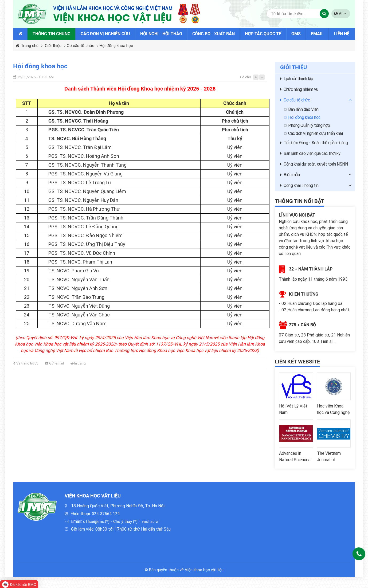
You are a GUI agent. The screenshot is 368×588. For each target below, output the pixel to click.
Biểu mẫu (290, 175)
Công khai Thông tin (299, 185)
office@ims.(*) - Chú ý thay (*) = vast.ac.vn (121, 522)
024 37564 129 (106, 514)
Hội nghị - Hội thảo (161, 34)
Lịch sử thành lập (297, 79)
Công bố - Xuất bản (214, 34)
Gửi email (54, 363)
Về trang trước (26, 363)
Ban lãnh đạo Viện (301, 109)
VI (340, 14)
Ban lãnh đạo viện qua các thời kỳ (310, 153)
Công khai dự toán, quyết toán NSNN (314, 164)
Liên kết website (297, 362)
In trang (78, 363)
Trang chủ (27, 46)
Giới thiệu (53, 46)
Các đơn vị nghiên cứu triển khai (313, 133)
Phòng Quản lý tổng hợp (307, 125)
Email (317, 34)
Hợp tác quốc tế (263, 34)
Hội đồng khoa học (116, 46)
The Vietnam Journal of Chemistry (329, 460)
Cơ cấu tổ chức (81, 46)
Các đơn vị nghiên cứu (105, 34)
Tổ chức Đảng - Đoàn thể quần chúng (314, 143)
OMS (296, 34)
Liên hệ (342, 34)
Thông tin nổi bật (300, 201)
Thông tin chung (52, 34)
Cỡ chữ (246, 77)
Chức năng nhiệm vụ (299, 89)
